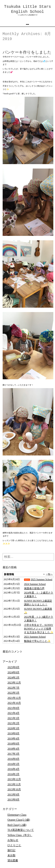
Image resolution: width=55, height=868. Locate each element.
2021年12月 (14, 698)
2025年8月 (13, 667)
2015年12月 (14, 779)
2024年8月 (13, 672)
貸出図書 (13, 860)
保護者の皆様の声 (34, 588)
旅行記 (11, 850)
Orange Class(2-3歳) (19, 820)
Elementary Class (17, 815)
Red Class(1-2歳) (17, 825)
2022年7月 (13, 688)
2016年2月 (13, 774)
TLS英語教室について (21, 830)
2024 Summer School (35, 584)
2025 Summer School (41, 579)
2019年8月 (13, 733)
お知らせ (13, 840)
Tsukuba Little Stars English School (27, 9)
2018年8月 (13, 744)
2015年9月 (13, 795)
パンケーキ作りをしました (27, 53)
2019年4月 (13, 739)
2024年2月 (13, 678)
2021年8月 (13, 708)
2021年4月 (13, 713)
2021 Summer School (35, 637)
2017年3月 (13, 754)
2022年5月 (13, 693)
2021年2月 (13, 723)
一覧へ (49, 574)
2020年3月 (13, 728)
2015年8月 (13, 800)
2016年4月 (13, 769)
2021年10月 (14, 703)
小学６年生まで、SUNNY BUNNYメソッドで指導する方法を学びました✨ (39, 629)
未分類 (11, 855)
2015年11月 (14, 784)
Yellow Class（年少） (20, 835)
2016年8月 (13, 759)
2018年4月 (13, 749)
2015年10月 (14, 789)
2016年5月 (13, 764)
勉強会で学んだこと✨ (37, 641)
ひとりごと (14, 845)
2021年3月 (13, 718)
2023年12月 (14, 683)
